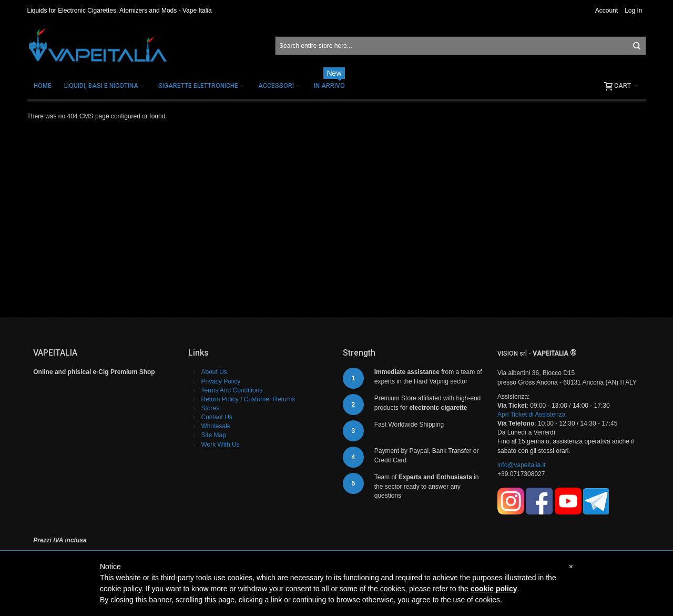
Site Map (214, 435)
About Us (214, 372)
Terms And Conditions (232, 390)
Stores (211, 408)
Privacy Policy (221, 381)
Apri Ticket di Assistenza (531, 415)
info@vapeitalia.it (522, 465)
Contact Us (217, 417)
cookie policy (494, 589)
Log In (633, 11)
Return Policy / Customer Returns (248, 399)
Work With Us (221, 445)
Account (606, 11)
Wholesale (216, 426)
